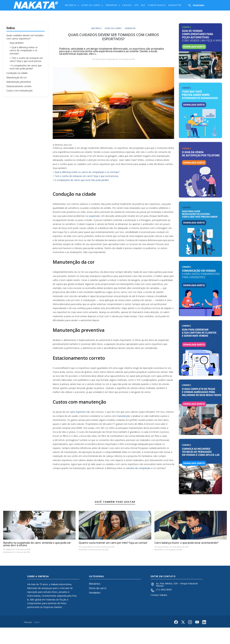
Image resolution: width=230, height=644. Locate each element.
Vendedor (112, 5)
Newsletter (175, 5)
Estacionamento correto (19, 86)
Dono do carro (91, 5)
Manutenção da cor (17, 77)
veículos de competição (138, 468)
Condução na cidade (17, 73)
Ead (143, 5)
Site (136, 5)
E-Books (127, 5)
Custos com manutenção (19, 91)
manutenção (123, 416)
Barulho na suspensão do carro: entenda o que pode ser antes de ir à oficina (37, 560)
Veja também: (17, 43)
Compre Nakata (157, 5)
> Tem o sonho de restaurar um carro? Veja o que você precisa (26, 60)
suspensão (94, 216)
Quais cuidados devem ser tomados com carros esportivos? (25, 37)
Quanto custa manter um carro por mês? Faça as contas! (113, 559)
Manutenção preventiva (19, 82)
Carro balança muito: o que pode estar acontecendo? (186, 559)
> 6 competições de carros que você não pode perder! (26, 67)
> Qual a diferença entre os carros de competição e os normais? (24, 50)
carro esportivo (78, 412)
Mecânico (71, 5)
